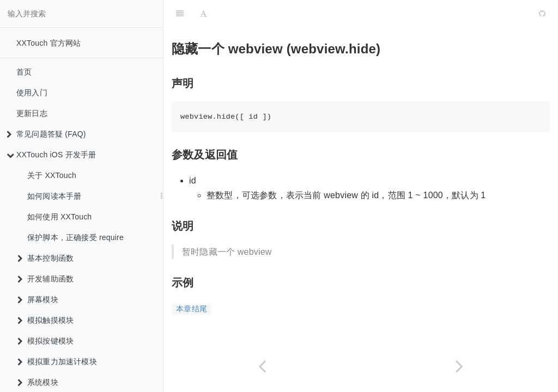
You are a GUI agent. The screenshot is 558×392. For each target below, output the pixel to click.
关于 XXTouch (52, 175)
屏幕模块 (38, 299)
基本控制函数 (46, 258)
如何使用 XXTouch (59, 217)
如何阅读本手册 (54, 196)
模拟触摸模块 (46, 320)
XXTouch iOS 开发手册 (51, 155)
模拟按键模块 (46, 341)
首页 (24, 72)
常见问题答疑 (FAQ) (46, 134)
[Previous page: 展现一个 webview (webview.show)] (262, 366)
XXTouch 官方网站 (48, 43)
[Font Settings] (204, 14)
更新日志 (32, 113)
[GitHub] (542, 14)
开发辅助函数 (46, 279)
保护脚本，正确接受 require (75, 237)
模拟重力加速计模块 (57, 362)
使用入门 (32, 93)
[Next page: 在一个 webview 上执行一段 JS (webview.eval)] (459, 366)
